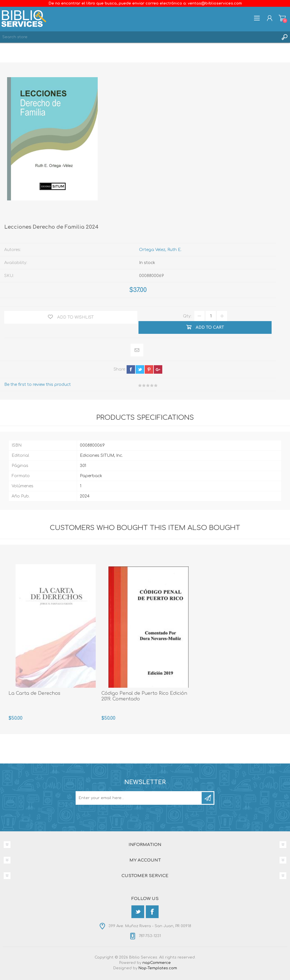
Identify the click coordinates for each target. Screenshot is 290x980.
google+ (158, 369)
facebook (131, 369)
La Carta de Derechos (34, 693)
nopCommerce (157, 963)
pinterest (149, 369)
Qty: (187, 316)
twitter (140, 369)
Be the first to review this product (38, 385)
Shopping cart (282, 18)
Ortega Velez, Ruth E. (160, 250)
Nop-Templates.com (158, 968)
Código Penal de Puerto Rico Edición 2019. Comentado (144, 696)
